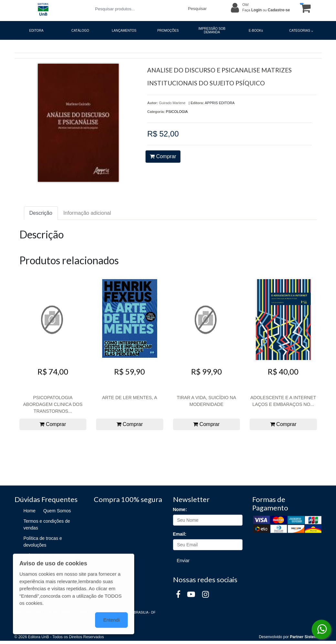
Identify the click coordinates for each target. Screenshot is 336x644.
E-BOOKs (256, 31)
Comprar (163, 156)
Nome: (180, 509)
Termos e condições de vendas (47, 524)
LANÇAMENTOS (124, 31)
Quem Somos (57, 511)
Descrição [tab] (41, 213)
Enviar (183, 561)
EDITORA (36, 31)
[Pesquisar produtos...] (138, 9)
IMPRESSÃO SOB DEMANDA (212, 30)
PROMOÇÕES (168, 31)
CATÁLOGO (80, 31)
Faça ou (266, 10)
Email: (180, 534)
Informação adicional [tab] (87, 213)
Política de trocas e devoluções (43, 542)
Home (30, 511)
